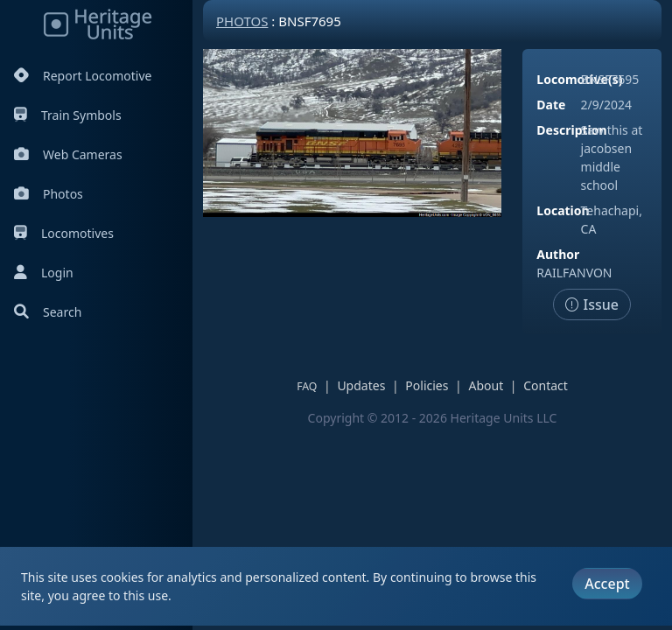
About (486, 385)
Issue (592, 304)
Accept (607, 584)
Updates (361, 385)
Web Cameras (68, 154)
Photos (49, 194)
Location (563, 210)
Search (48, 312)
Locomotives (64, 233)
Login (44, 273)
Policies (427, 385)
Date (551, 105)
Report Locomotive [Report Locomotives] (83, 76)
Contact (546, 385)
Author (558, 254)
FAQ (307, 386)
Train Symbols (68, 115)
